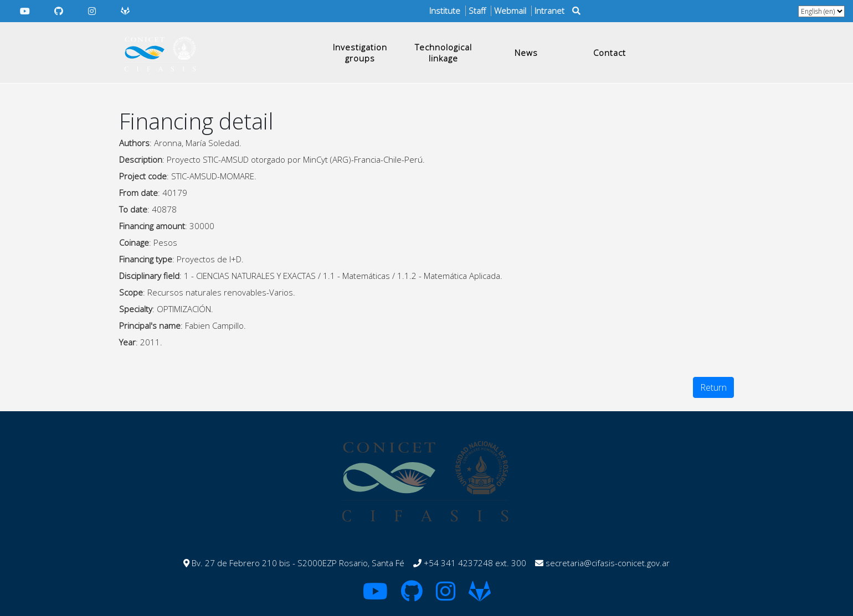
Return (713, 387)
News (526, 53)
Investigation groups (360, 53)
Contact (610, 53)
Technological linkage (443, 53)
